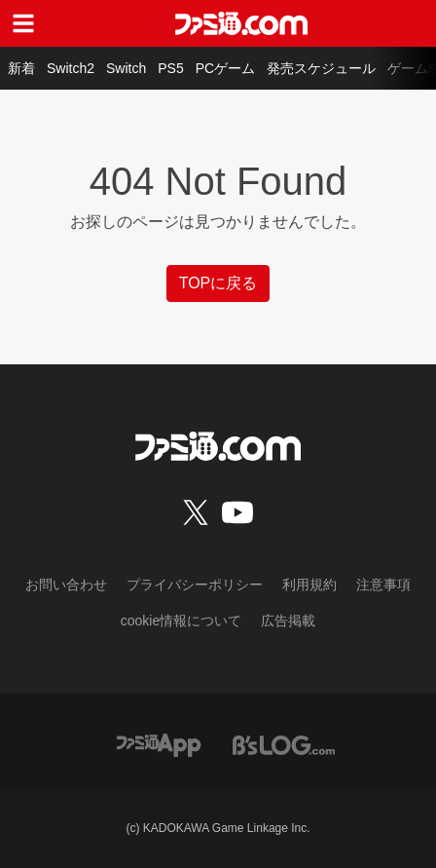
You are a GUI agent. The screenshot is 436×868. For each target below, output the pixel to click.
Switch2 (71, 68)
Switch (126, 68)
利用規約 (309, 585)
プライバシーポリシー (195, 585)
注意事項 (383, 585)
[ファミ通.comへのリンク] (241, 23)
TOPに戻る (218, 283)
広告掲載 (288, 621)
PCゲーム (225, 68)
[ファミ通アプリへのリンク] (159, 744)
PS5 (170, 68)
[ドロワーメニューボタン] (23, 23)
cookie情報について (181, 621)
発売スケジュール (321, 68)
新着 (21, 68)
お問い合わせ (66, 585)
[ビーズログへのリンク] (284, 744)
